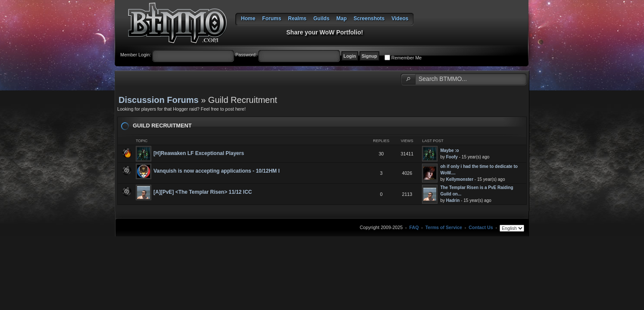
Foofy (452, 157)
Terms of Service (444, 227)
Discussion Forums (159, 100)
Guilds (321, 19)
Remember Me (406, 58)
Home (248, 19)
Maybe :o (449, 150)
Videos (400, 19)
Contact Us (481, 227)
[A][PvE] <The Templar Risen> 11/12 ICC (203, 192)
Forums (272, 19)
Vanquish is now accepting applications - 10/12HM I (217, 171)
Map (341, 19)
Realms (297, 19)
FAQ (414, 227)
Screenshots (369, 19)
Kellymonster (460, 179)
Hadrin (453, 200)
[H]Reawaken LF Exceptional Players (199, 153)
